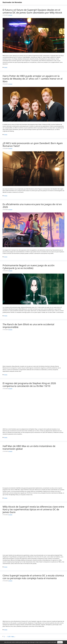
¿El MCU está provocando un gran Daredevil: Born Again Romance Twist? (33, 145)
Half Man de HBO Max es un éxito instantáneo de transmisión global (29, 447)
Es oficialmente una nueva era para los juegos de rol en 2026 (32, 206)
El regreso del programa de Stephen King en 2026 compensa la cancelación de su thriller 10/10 (29, 385)
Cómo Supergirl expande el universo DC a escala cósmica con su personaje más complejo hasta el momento (33, 577)
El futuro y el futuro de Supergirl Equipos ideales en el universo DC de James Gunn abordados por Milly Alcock (32, 11)
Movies (6, 67)
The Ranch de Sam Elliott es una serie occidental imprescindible (28, 326)
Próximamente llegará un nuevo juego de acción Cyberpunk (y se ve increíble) (29, 267)
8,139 (9, 636)
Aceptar (60, 642)
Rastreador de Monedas (12, 2)
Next (13, 636)
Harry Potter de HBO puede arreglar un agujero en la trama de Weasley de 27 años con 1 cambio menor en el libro (33, 79)
